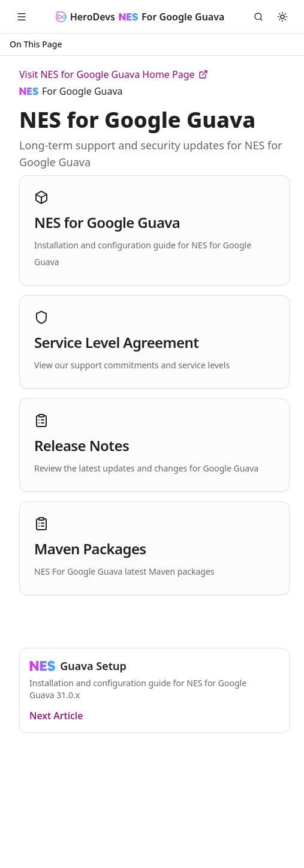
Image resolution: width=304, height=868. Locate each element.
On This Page (36, 44)
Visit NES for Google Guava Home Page (114, 74)
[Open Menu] (22, 17)
